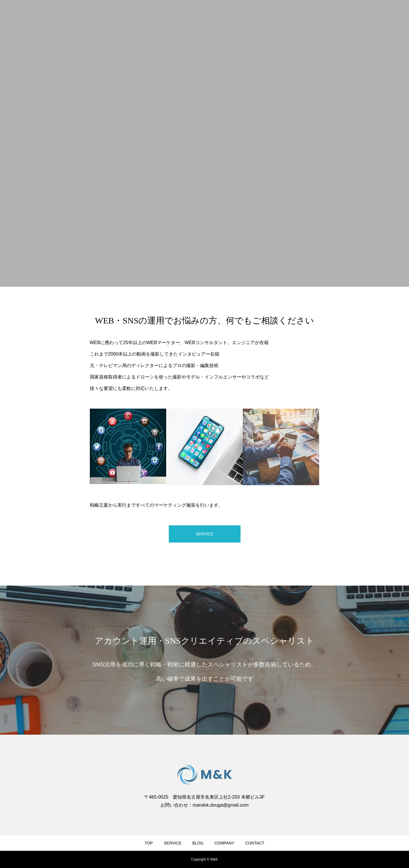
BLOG (198, 843)
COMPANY (224, 843)
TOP (149, 843)
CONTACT (255, 843)
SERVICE (173, 843)
